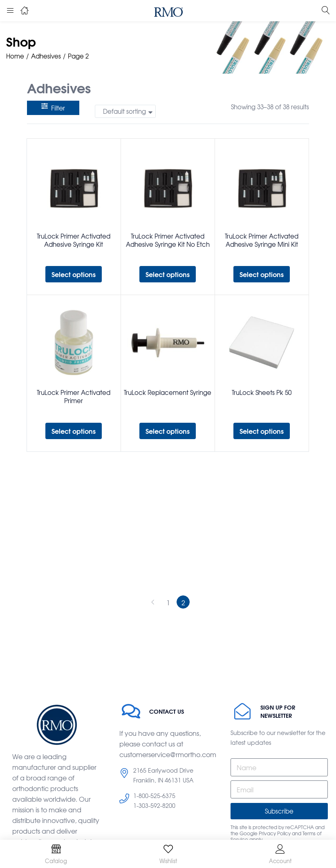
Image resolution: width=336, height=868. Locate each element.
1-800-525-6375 (154, 796)
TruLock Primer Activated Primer (74, 397)
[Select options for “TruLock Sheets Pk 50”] (262, 431)
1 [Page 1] (168, 602)
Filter (53, 108)
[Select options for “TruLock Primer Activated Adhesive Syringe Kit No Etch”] (168, 274)
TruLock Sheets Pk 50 (262, 392)
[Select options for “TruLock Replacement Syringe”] (168, 431)
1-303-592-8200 (154, 805)
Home (15, 56)
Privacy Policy (275, 833)
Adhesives (46, 56)
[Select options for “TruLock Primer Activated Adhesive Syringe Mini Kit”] (262, 274)
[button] (125, 111)
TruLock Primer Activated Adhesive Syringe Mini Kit (262, 240)
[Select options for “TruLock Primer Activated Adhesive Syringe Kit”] (74, 274)
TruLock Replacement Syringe (168, 392)
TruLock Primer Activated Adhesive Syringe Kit (74, 240)
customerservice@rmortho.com (168, 754)
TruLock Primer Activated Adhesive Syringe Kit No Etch (168, 240)
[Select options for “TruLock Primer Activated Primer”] (74, 431)
